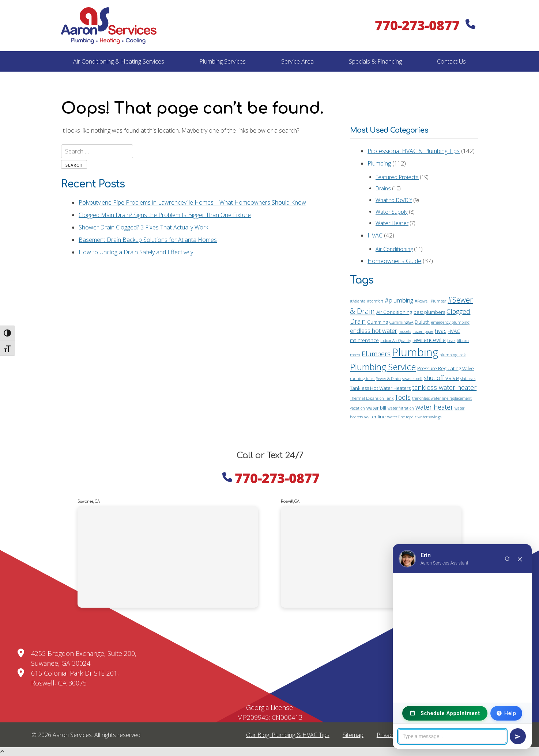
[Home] (109, 26)
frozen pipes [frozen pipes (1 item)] (423, 331)
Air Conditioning (394, 249)
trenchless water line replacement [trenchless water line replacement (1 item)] (442, 398)
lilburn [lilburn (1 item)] (463, 341)
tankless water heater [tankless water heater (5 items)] (444, 387)
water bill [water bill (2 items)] (376, 408)
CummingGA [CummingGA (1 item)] (401, 322)
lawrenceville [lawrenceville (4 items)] (429, 340)
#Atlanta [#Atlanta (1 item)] (358, 301)
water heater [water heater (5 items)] (434, 407)
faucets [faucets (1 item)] (405, 331)
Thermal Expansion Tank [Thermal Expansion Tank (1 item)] (372, 398)
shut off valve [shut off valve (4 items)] (441, 378)
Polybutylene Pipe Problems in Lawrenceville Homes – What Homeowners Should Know (192, 202)
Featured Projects (397, 177)
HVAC (375, 235)
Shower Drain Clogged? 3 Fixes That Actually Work (143, 227)
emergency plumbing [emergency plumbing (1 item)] (450, 322)
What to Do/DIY (394, 200)
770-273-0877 (425, 25)
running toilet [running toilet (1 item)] (362, 379)
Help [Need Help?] (506, 713)
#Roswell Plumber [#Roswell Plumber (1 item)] (430, 301)
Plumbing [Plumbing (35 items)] (415, 352)
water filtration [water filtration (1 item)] (401, 408)
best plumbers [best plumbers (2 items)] (429, 312)
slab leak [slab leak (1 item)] (468, 379)
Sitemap (353, 735)
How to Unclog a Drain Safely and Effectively (136, 252)
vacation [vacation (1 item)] (357, 408)
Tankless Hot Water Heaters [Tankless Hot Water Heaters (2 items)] (380, 388)
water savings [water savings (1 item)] (429, 417)
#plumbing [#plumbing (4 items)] (399, 300)
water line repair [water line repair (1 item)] (402, 417)
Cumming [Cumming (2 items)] (378, 322)
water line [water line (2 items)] (375, 417)
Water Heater (392, 223)
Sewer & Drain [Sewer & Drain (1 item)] (389, 379)
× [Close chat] (520, 559)
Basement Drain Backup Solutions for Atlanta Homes (148, 240)
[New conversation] (507, 559)
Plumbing (379, 163)
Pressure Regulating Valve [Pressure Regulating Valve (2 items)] (446, 368)
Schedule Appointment (445, 713)
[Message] (452, 736)
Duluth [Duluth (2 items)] (422, 322)
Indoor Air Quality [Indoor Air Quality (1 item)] (396, 341)
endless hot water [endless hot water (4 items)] (374, 330)
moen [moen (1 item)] (355, 355)
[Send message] (518, 736)
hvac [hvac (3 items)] (440, 331)
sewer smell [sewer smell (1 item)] (412, 379)
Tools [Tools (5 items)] (403, 397)
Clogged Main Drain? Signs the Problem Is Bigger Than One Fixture (165, 215)
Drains (383, 188)
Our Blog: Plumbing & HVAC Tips (288, 735)
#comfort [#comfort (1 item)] (375, 301)
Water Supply (392, 212)
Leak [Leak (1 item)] (451, 341)
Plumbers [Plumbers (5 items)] (376, 354)
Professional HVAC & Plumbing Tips (414, 151)
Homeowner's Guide (394, 261)
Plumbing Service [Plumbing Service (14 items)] (383, 367)
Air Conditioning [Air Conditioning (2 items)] (394, 312)
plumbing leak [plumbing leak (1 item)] (453, 355)
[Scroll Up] (2, 752)
